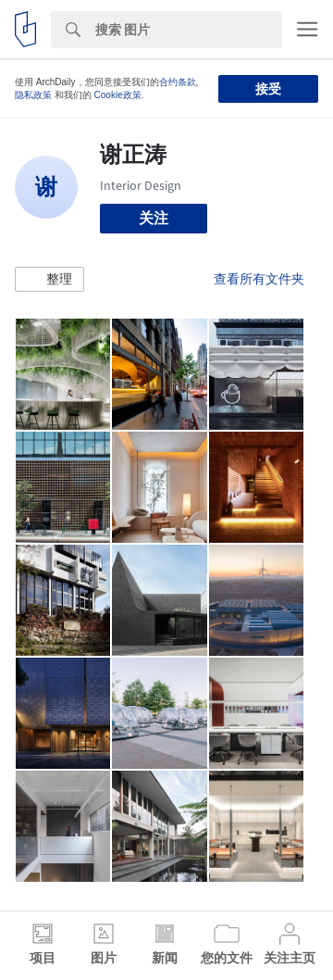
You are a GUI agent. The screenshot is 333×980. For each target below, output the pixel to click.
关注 (154, 218)
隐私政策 (33, 95)
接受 (268, 89)
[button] (49, 280)
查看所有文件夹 (259, 279)
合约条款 (178, 82)
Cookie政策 (118, 95)
